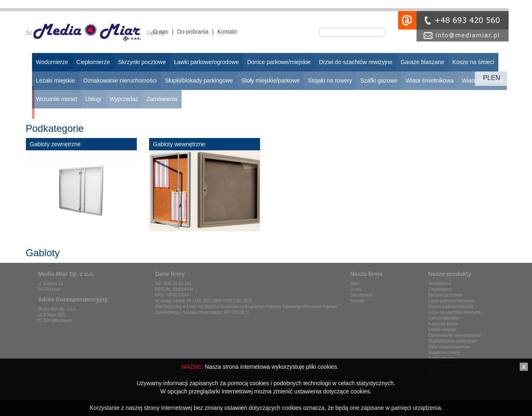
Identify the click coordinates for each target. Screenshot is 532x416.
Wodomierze (440, 284)
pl (487, 78)
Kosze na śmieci (443, 324)
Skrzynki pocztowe (446, 295)
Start (355, 284)
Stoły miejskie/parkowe (449, 347)
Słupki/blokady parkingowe (453, 341)
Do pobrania (193, 32)
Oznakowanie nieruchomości (455, 335)
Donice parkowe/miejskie (451, 307)
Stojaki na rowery (444, 353)
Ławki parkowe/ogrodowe (452, 301)
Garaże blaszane (444, 318)
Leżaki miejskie (442, 330)
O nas (161, 32)
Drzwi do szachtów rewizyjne (455, 312)
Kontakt (227, 32)
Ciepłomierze (440, 289)
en (495, 78)
